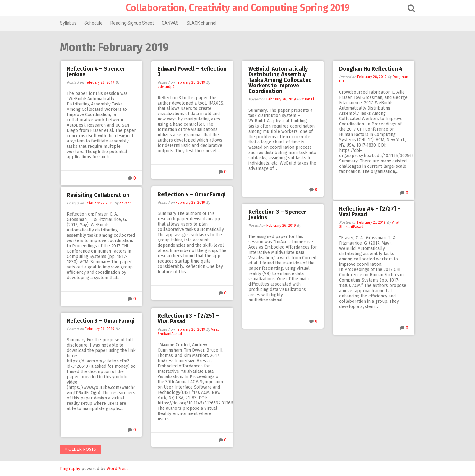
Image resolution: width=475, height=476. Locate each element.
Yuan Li (308, 99)
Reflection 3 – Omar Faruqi (101, 321)
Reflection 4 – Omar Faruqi (192, 194)
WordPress (118, 469)
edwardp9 (166, 87)
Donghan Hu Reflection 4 (371, 69)
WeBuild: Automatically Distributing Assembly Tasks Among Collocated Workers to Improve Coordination (280, 80)
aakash (126, 203)
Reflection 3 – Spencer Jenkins (277, 215)
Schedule (93, 23)
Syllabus (68, 23)
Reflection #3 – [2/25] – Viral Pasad (188, 319)
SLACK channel (201, 23)
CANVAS (170, 23)
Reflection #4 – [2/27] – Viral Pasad (370, 212)
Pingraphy (70, 469)
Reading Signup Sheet (132, 23)
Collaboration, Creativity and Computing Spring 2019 (238, 8)
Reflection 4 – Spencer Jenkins (96, 72)
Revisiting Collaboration (98, 195)
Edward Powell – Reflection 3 (192, 72)
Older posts (80, 449)
